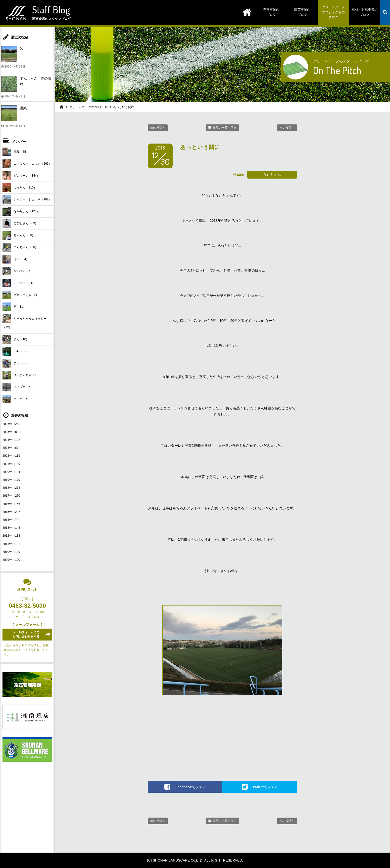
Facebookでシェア (190, 787)
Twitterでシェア (265, 787)
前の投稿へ (158, 128)
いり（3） (15, 351)
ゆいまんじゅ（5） (21, 375)
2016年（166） (13, 504)
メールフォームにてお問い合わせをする (26, 634)
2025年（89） (12, 432)
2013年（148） (13, 528)
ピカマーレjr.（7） (21, 295)
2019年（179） (13, 480)
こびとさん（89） (20, 223)
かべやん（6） (18, 271)
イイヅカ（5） (18, 387)
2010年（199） (13, 552)
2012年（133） (13, 536)
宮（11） (14, 307)
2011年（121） (13, 544)
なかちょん (272, 175)
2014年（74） (12, 520)
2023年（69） (12, 448)
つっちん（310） (20, 188)
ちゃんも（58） (19, 235)
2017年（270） (13, 496)
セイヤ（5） (16, 399)
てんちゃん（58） (20, 247)
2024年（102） (13, 440)
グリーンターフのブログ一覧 (89, 107)
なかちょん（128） (21, 211)
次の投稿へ (287, 128)
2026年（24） (12, 424)
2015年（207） (13, 512)
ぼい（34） (16, 259)
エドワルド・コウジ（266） (27, 164)
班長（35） (16, 152)
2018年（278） (13, 488)
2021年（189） (13, 464)
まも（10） (16, 339)
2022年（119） (13, 456)
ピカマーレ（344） (21, 176)
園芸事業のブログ (302, 12)
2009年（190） (13, 560)
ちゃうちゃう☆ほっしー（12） (24, 322)
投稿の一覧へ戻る (225, 128)
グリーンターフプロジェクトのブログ (333, 12)
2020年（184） (13, 472)
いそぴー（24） (19, 283)
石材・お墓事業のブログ (365, 12)
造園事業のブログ (271, 12)
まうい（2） (16, 363)
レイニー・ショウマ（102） (27, 200)
